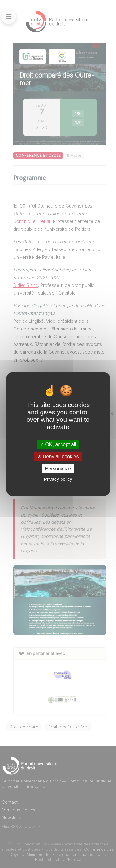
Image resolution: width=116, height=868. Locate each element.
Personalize (58, 469)
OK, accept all (58, 444)
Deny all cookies (58, 457)
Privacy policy (58, 479)
